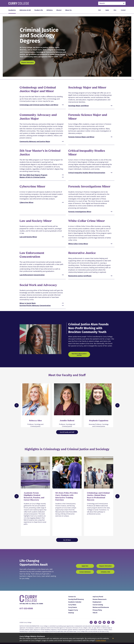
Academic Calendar (75, 602)
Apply (107, 10)
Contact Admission (85, 572)
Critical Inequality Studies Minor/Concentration (87, 173)
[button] (124, 3)
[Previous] (17, 405)
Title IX (95, 613)
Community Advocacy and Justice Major (35, 141)
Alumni (59, 10)
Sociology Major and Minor (79, 106)
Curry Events (73, 607)
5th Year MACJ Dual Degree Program (33, 175)
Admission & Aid (25, 10)
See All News (67, 540)
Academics (12, 10)
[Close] (113, 638)
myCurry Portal (98, 597)
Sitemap (71, 613)
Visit (99, 10)
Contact (123, 10)
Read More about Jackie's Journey (79, 354)
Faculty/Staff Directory (76, 599)
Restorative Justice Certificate (80, 276)
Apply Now (85, 566)
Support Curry (73, 610)
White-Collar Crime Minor (78, 244)
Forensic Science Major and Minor (81, 137)
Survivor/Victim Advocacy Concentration (35, 305)
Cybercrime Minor (26, 202)
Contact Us (72, 597)
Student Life (39, 10)
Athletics (50, 10)
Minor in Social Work (28, 303)
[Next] (117, 405)
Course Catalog (98, 605)
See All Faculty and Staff (67, 432)
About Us (68, 10)
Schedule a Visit (105, 572)
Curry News (72, 605)
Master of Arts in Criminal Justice (32, 177)
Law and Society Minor (28, 237)
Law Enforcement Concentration (32, 275)
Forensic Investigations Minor (80, 212)
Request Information (28, 62)
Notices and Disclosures (101, 607)
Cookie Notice (101, 640)
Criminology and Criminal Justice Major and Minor (39, 105)
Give (115, 10)
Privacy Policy (97, 610)
